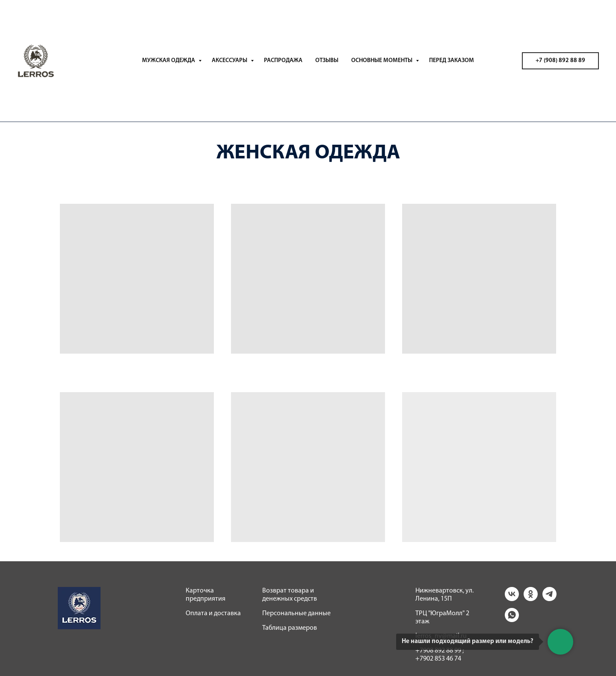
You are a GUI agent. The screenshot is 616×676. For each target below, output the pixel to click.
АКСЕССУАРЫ (230, 61)
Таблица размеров (290, 628)
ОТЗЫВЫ (327, 61)
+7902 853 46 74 (438, 659)
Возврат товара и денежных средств (290, 595)
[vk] (512, 599)
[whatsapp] (512, 620)
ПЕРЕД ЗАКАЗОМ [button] (452, 61)
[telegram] (549, 599)
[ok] (531, 599)
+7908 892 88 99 (438, 651)
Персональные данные (296, 613)
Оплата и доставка (213, 613)
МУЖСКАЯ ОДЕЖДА (169, 61)
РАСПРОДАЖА (283, 61)
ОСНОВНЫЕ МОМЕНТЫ (382, 61)
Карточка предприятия (206, 595)
